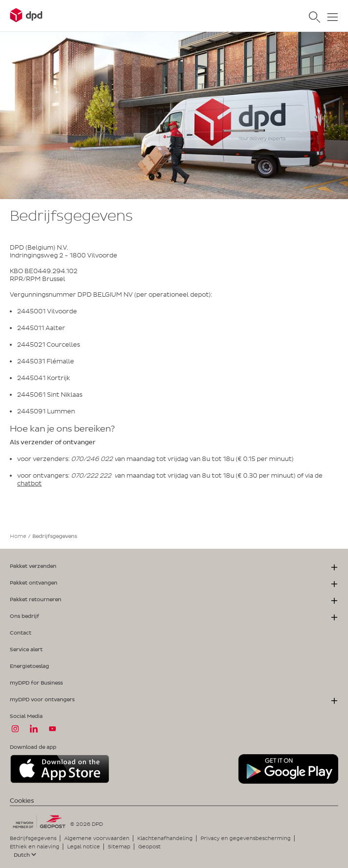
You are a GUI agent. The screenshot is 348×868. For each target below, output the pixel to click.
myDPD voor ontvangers (42, 699)
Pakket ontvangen (34, 583)
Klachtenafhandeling (165, 838)
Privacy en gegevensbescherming (246, 838)
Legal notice (84, 846)
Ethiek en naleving (35, 846)
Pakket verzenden (33, 566)
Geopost (149, 846)
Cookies (22, 801)
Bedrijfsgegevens (33, 838)
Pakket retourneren (36, 599)
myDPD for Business (36, 683)
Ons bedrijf (25, 616)
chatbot (29, 483)
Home (18, 536)
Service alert (26, 649)
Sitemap (119, 846)
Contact (21, 633)
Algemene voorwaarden (97, 838)
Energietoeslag (29, 666)
